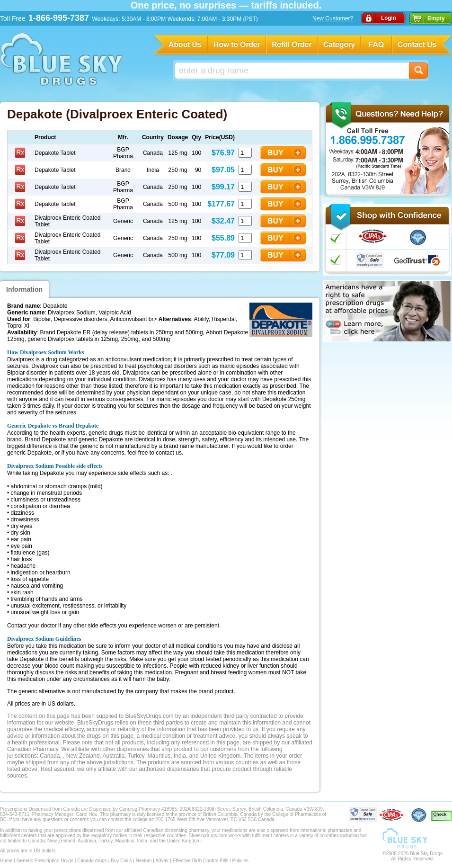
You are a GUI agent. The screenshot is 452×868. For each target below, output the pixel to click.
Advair (162, 861)
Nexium (144, 861)
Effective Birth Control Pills (201, 861)
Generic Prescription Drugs (45, 861)
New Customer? (333, 18)
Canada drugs (92, 861)
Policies (240, 861)
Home (6, 861)
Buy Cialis (121, 861)
